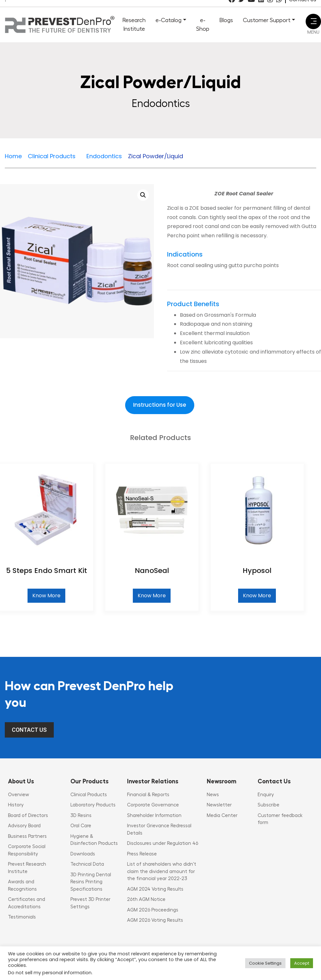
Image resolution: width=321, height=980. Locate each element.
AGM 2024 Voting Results (155, 889)
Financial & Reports (148, 795)
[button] (143, 195)
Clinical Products (89, 795)
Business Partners (27, 836)
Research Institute (134, 24)
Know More (46, 596)
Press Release (142, 854)
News (213, 795)
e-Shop (203, 24)
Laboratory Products (93, 805)
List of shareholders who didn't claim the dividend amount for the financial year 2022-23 (162, 871)
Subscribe (269, 805)
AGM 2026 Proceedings (153, 910)
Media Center (222, 816)
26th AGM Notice (146, 899)
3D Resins (81, 816)
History (16, 805)
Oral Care (81, 826)
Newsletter (219, 805)
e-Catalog (169, 20)
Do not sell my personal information (50, 973)
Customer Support (267, 20)
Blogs (226, 20)
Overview (19, 795)
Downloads (83, 854)
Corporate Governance (153, 805)
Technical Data (87, 864)
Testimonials (22, 917)
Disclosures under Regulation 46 (163, 843)
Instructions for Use (160, 405)
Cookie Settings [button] (265, 963)
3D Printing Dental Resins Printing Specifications (91, 882)
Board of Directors (28, 816)
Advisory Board (24, 826)
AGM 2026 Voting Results (155, 920)
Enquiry (266, 795)
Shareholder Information (154, 816)
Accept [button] (302, 963)
